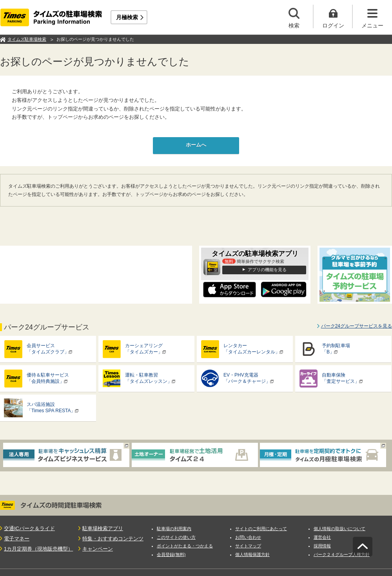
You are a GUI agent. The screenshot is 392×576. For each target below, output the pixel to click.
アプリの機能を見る (267, 270)
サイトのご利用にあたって (261, 529)
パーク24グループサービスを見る (357, 326)
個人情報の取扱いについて (339, 529)
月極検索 (127, 17)
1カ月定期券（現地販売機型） (38, 549)
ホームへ (196, 145)
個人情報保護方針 (252, 554)
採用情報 (322, 546)
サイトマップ (248, 546)
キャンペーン (98, 549)
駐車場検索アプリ (103, 528)
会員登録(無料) (171, 554)
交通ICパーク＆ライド (29, 528)
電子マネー (17, 539)
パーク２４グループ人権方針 (342, 554)
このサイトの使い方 (176, 537)
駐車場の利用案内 (174, 529)
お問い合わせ (248, 537)
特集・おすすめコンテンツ (113, 539)
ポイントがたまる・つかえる (185, 546)
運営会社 (322, 537)
